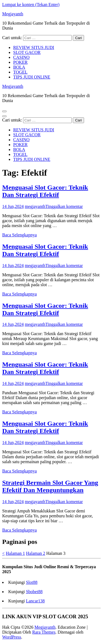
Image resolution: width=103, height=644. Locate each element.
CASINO (21, 57)
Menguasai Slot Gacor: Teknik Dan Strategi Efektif (45, 191)
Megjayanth (13, 14)
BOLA (19, 67)
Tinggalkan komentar (64, 206)
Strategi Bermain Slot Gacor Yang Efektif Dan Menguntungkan (50, 486)
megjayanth (35, 206)
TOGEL (20, 72)
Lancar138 (35, 601)
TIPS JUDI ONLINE (32, 77)
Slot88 (32, 582)
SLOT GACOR (27, 52)
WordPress (12, 637)
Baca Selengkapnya (20, 235)
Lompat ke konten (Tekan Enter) (31, 5)
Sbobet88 (34, 592)
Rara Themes (44, 632)
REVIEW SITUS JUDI (34, 47)
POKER (20, 62)
